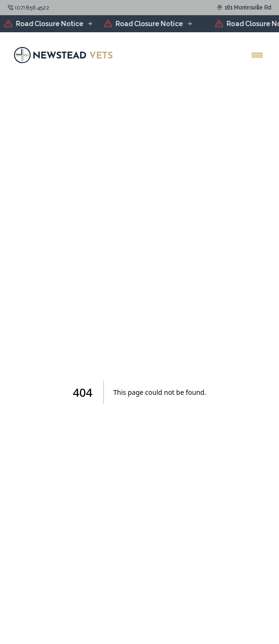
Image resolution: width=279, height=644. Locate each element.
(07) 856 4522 (32, 8)
